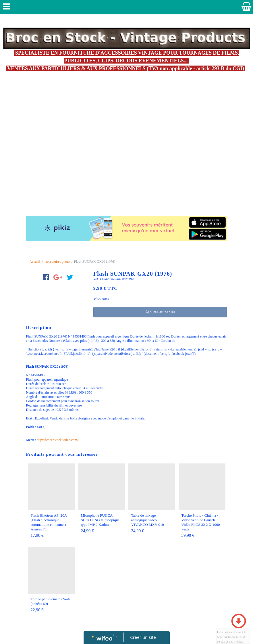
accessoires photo (57, 262)
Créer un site (143, 637)
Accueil (35, 262)
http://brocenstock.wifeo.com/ (57, 440)
